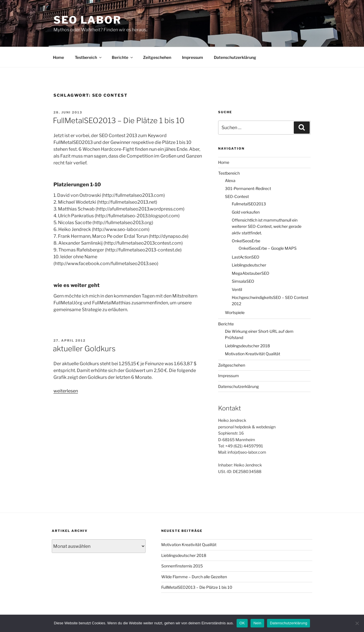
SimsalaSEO (243, 281)
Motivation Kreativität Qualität (253, 354)
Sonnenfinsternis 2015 (182, 566)
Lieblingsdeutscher (249, 265)
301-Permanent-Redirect (248, 188)
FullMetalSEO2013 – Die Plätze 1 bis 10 (119, 120)
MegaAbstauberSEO (251, 273)
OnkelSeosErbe (246, 241)
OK (242, 623)
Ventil (237, 289)
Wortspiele (235, 312)
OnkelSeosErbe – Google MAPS (268, 248)
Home (58, 57)
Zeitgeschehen (157, 57)
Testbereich (89, 57)
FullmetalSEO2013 (249, 204)
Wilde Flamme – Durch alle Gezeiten (194, 577)
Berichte (123, 57)
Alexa (230, 180)
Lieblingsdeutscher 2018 (247, 346)
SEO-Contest (237, 196)
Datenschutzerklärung (235, 57)
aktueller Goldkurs (84, 349)
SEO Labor (87, 20)
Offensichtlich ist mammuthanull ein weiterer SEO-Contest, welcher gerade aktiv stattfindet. (267, 226)
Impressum (193, 57)
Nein (257, 623)
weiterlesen (66, 391)
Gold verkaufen (246, 212)
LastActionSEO (246, 257)
